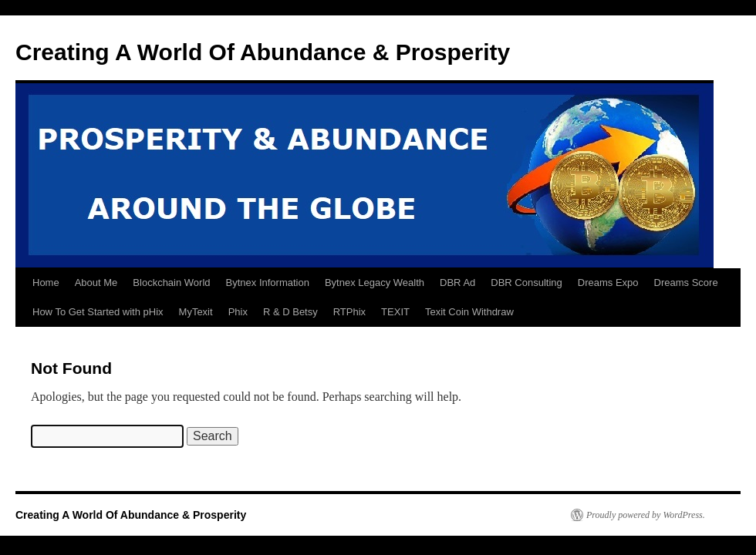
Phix (238, 312)
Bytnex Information (268, 283)
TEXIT (395, 312)
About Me (96, 283)
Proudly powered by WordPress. (646, 515)
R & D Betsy (290, 312)
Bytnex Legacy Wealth (375, 283)
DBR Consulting (526, 283)
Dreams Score (686, 283)
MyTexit (196, 312)
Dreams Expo (608, 283)
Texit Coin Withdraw (469, 312)
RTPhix (349, 312)
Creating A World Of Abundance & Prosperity (263, 52)
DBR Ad (457, 283)
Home (46, 283)
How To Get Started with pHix (98, 312)
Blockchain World (171, 283)
